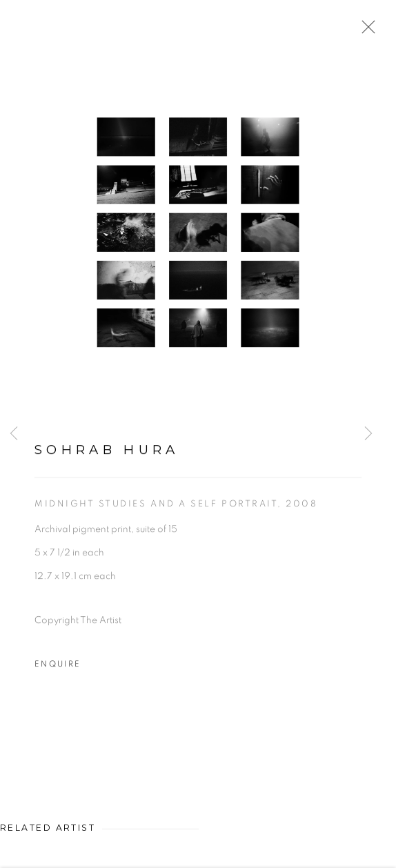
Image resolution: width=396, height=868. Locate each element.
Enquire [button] (58, 666)
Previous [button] (14, 434)
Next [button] (368, 434)
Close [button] (365, 31)
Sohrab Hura (107, 452)
